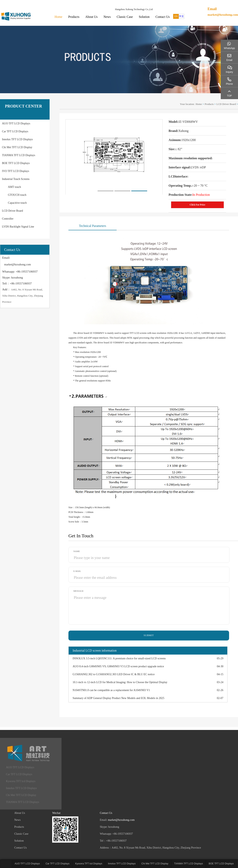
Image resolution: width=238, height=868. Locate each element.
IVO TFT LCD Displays (16, 171)
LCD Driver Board (12, 211)
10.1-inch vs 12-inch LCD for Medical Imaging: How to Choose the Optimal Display (120, 682)
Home (58, 17)
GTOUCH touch (17, 195)
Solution (144, 17)
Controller (8, 219)
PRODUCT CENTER (24, 106)
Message (78, 591)
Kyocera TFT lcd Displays (21, 781)
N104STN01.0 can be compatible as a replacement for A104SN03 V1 (111, 690)
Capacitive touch (17, 203)
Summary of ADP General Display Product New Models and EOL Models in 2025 (118, 698)
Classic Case (125, 17)
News (107, 17)
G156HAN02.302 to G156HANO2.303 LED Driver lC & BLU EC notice (114, 674)
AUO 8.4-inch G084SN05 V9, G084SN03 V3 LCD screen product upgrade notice (118, 666)
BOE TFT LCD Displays (16, 163)
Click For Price (197, 205)
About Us (91, 17)
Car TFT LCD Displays (15, 131)
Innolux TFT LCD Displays (17, 139)
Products (74, 17)
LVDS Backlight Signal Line (18, 227)
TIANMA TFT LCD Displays (19, 155)
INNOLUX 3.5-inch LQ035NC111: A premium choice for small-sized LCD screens (119, 658)
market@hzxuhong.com (223, 15)
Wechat (56, 813)
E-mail (77, 571)
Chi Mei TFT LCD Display (17, 147)
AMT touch (14, 187)
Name (77, 551)
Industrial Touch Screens (16, 179)
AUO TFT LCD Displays (16, 123)
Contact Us (163, 17)
